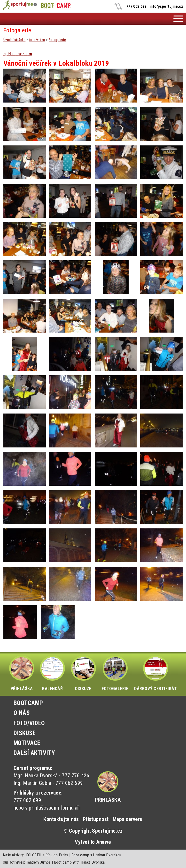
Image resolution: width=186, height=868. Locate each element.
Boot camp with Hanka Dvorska (79, 862)
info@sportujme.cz (166, 6)
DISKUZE (83, 673)
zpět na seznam (18, 54)
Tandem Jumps (39, 862)
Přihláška (108, 800)
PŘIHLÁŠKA (22, 673)
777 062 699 (136, 6)
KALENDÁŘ (52, 673)
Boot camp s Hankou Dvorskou (96, 855)
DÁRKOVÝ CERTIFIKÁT (155, 673)
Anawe (104, 842)
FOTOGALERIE (115, 673)
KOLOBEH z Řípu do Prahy (47, 855)
